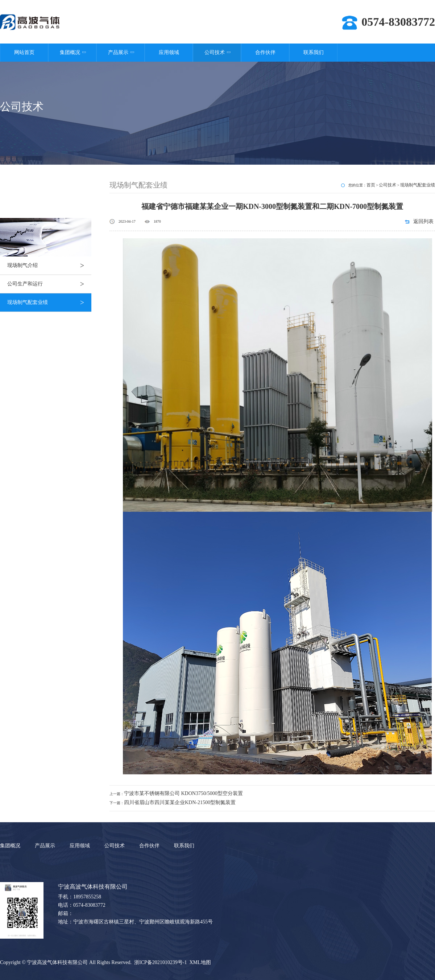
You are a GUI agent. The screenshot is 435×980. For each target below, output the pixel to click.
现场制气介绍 (49, 265)
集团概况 (72, 52)
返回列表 (423, 221)
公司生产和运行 (49, 284)
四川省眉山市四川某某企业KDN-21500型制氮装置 (180, 802)
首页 (371, 185)
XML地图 (200, 962)
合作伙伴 (265, 52)
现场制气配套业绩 (49, 302)
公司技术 (217, 52)
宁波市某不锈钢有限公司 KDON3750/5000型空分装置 (183, 793)
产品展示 (121, 52)
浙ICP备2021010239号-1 (160, 962)
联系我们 (314, 52)
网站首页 (24, 52)
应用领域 (169, 52)
